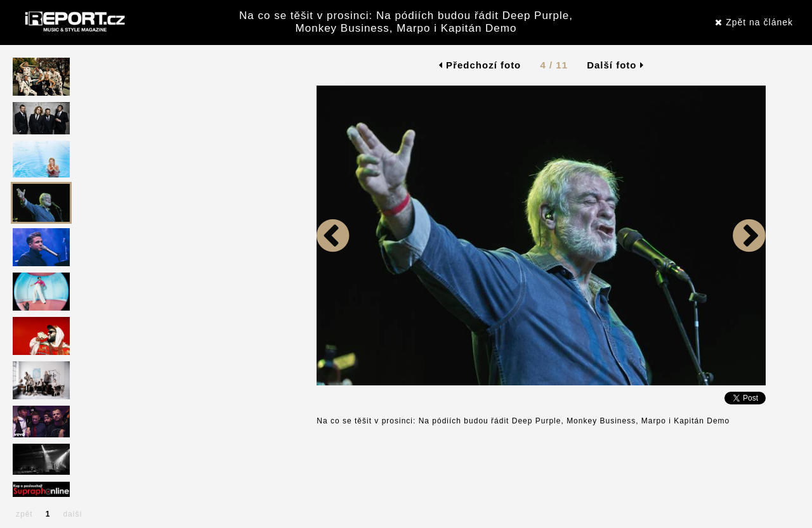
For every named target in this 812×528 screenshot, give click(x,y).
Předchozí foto (480, 65)
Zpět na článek (754, 22)
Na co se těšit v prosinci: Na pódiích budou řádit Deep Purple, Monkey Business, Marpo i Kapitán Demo (406, 22)
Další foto (615, 65)
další (72, 514)
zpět (24, 514)
